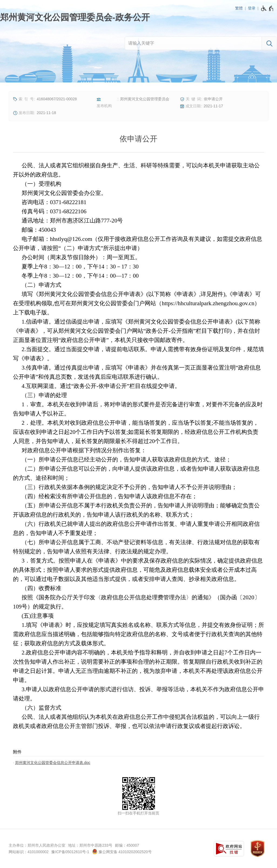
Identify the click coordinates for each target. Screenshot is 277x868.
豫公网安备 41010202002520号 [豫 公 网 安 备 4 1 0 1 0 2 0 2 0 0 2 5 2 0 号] (122, 852)
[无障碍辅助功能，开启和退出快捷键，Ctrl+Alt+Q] (267, 8)
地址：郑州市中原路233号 (90, 845)
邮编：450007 (127, 845)
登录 (252, 8)
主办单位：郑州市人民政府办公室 (37, 845)
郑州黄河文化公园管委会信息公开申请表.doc (53, 763)
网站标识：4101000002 (29, 852)
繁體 (239, 8)
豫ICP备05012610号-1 (70, 852)
